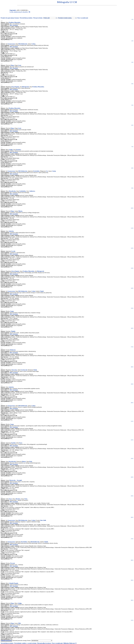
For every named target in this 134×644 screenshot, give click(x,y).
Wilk (19, 623)
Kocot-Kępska (15, 87)
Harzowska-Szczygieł (16, 480)
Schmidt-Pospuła (14, 583)
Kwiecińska (36, 171)
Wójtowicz (13, 350)
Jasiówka (11, 231)
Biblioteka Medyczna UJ (70, 643)
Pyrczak (13, 563)
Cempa (12, 311)
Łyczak (13, 251)
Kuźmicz (19, 150)
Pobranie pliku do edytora (44, 643)
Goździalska (23, 191)
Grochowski (24, 370)
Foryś (21, 443)
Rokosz (24, 462)
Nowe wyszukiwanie (83, 18)
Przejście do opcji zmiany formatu (10, 18)
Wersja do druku (38, 18)
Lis (47, 171)
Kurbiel (13, 443)
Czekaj (33, 44)
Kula (31, 462)
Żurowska (14, 370)
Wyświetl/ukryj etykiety (26, 18)
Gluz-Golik (43, 520)
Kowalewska (12, 191)
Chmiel (42, 291)
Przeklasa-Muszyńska (15, 22)
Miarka (20, 211)
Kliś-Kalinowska (23, 44)
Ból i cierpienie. (14, 25)
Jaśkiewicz (32, 191)
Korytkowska (12, 462)
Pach (26, 499)
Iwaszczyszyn (11, 44)
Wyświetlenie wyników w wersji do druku (25, 643)
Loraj (19, 65)
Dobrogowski (25, 87)
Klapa (12, 65)
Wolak (35, 370)
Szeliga (11, 150)
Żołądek (13, 331)
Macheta (18, 499)
